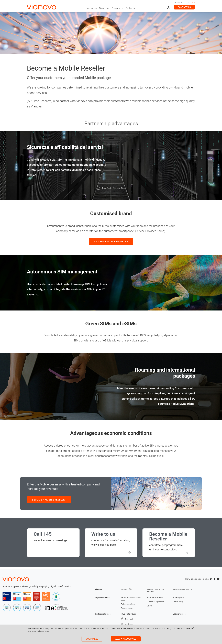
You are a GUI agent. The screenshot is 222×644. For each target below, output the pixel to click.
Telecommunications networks (156, 591)
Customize (92, 639)
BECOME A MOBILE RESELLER (111, 241)
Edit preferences (180, 614)
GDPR (149, 606)
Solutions (104, 8)
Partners (130, 8)
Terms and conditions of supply (131, 599)
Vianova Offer (127, 589)
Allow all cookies (126, 639)
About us (92, 8)
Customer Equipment (156, 602)
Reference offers (128, 604)
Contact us (184, 7)
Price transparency (155, 598)
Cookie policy (178, 602)
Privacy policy (178, 598)
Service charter (127, 608)
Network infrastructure (182, 589)
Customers (117, 8)
